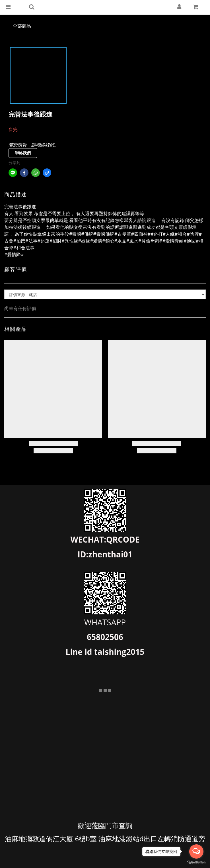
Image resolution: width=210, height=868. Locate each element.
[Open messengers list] (196, 851)
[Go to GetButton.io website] (196, 862)
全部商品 (22, 26)
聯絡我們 (23, 153)
